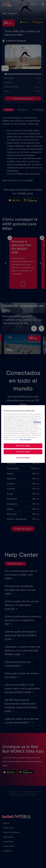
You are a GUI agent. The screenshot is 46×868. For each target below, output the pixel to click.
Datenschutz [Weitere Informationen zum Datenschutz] (37, 422)
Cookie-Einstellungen (23, 458)
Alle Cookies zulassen (23, 452)
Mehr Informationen (25, 440)
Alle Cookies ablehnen (23, 446)
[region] (23, 434)
